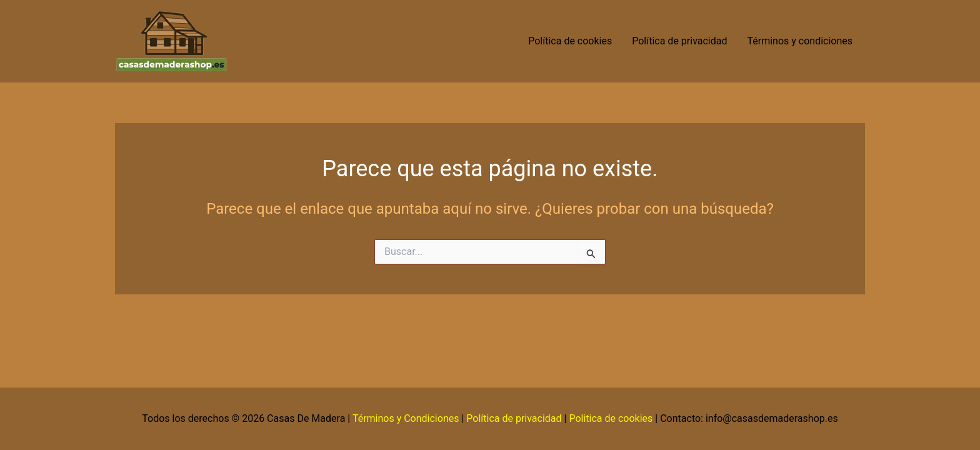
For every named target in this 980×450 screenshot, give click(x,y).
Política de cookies (570, 41)
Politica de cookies (611, 418)
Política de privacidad (679, 41)
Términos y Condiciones (406, 418)
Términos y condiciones (801, 41)
